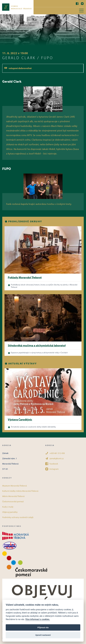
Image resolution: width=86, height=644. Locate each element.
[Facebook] (77, 4)
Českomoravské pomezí (13, 501)
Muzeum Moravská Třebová (15, 486)
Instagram (52, 469)
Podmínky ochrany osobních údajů (18, 517)
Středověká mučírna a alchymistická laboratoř (37, 345)
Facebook (52, 464)
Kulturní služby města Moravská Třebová (20, 491)
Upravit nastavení (43, 635)
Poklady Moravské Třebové (25, 277)
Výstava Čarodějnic (20, 419)
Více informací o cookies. (38, 619)
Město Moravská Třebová (13, 496)
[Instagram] (82, 4)
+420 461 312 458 (55, 453)
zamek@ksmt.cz (54, 458)
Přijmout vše (43, 628)
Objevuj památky (10, 512)
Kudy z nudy (8, 507)
